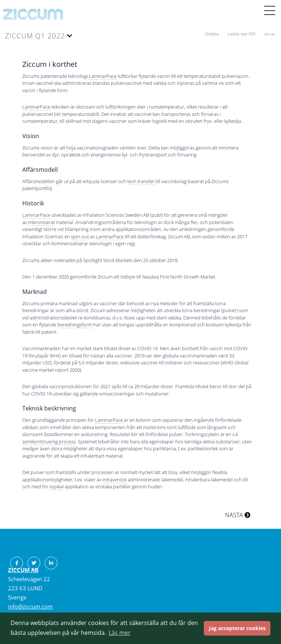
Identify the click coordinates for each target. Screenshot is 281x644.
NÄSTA (238, 515)
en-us (269, 34)
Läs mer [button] (120, 633)
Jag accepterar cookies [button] (237, 628)
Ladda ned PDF (242, 34)
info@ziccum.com (30, 606)
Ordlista (212, 34)
